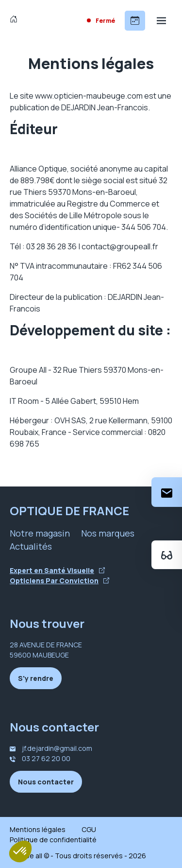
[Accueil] (16, 20)
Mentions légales (38, 829)
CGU (89, 829)
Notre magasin (40, 533)
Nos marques (108, 533)
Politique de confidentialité (53, 840)
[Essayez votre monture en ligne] (167, 555)
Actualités (31, 546)
